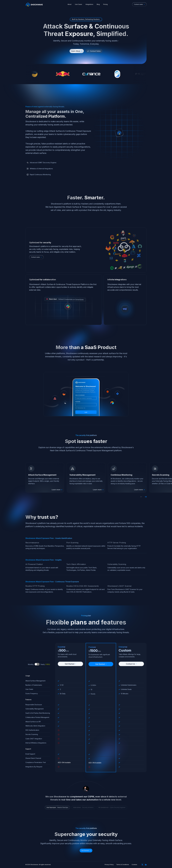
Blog (98, 4)
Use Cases (78, 4)
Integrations (89, 4)
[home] (34, 4)
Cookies (134, 865)
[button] (141, 497)
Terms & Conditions (123, 865)
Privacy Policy (109, 865)
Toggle (37, 664)
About (69, 4)
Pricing (105, 4)
